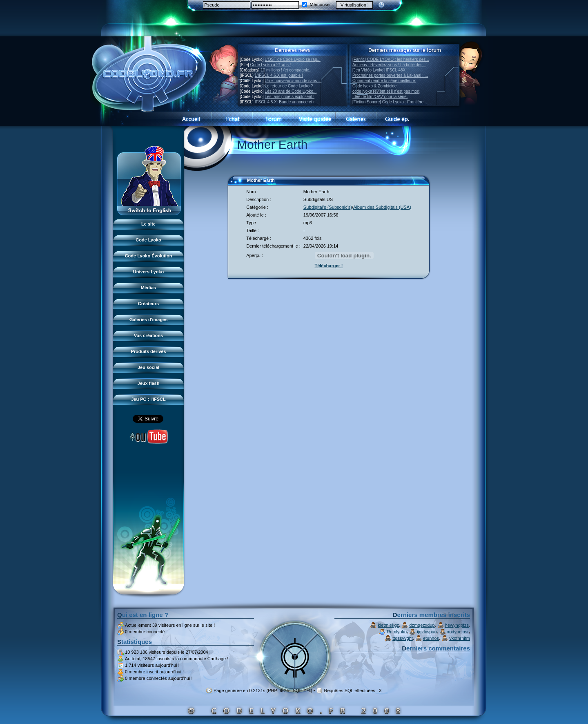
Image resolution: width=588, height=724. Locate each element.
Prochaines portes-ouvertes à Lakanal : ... (390, 75)
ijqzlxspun (427, 632)
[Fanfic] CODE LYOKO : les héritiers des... (391, 59)
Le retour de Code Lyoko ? (289, 86)
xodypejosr (458, 632)
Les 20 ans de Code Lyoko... (291, 91)
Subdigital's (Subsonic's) (328, 207)
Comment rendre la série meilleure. (384, 81)
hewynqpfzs (457, 625)
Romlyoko (397, 632)
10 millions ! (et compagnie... (286, 70)
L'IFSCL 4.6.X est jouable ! (279, 75)
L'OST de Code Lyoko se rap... (292, 59)
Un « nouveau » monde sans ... (293, 81)
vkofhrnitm (460, 638)
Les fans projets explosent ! (290, 97)
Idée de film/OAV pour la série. (380, 97)
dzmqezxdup (422, 625)
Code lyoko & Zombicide (374, 86)
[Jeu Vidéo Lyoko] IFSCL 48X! (380, 70)
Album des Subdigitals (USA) (382, 207)
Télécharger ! (329, 266)
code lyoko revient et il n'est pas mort (386, 91)
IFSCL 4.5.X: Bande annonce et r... (286, 102)
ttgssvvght (403, 638)
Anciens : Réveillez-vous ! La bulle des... (389, 65)
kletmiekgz (388, 625)
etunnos (431, 638)
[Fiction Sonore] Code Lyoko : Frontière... (390, 102)
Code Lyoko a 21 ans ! (271, 65)
